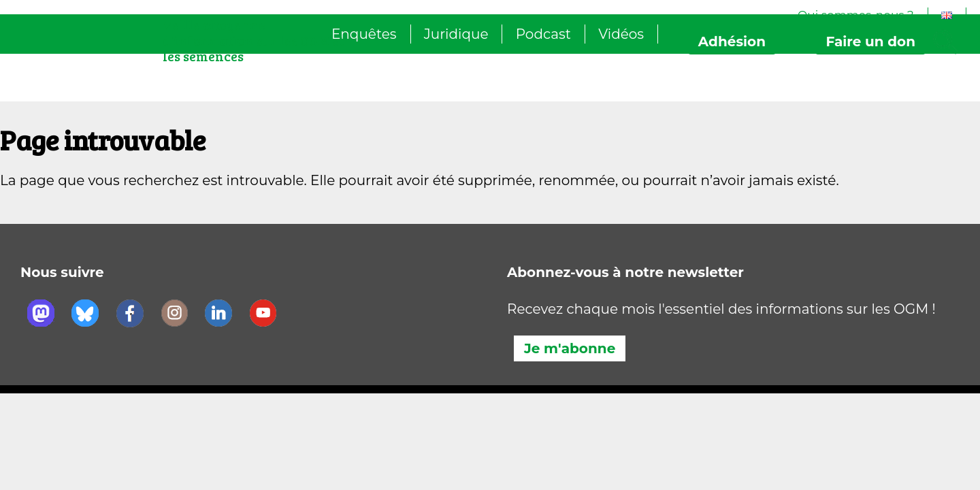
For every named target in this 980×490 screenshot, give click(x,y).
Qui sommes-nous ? (856, 15)
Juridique (456, 34)
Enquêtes (364, 34)
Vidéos (621, 34)
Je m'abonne (570, 348)
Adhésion (732, 42)
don (870, 42)
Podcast (543, 34)
